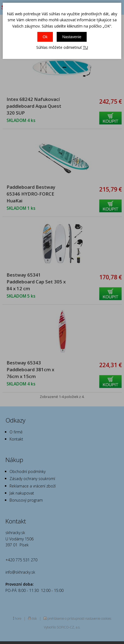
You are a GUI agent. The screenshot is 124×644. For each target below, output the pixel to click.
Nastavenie (72, 37)
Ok (45, 37)
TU (85, 47)
